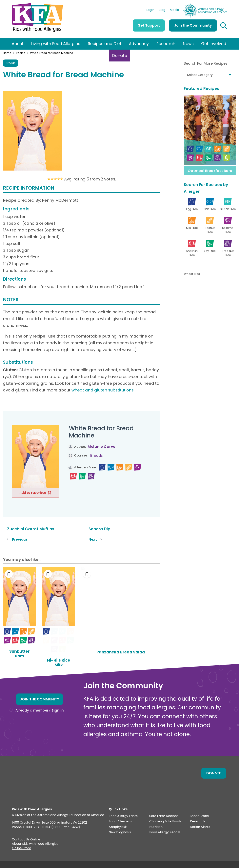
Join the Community (193, 25)
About (18, 44)
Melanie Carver (102, 446)
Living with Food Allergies (56, 44)
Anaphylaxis (118, 818)
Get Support (149, 25)
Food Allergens (120, 813)
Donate (120, 56)
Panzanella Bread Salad (136, 654)
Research (166, 44)
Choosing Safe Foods (165, 813)
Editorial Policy (136, 860)
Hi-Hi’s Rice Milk (82, 651)
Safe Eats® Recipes (164, 807)
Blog (162, 10)
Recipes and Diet (105, 44)
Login (150, 10)
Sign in (58, 701)
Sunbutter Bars (27, 651)
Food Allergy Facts (123, 807)
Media (174, 10)
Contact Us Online (26, 831)
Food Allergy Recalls (165, 824)
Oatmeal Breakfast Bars (210, 171)
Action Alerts (200, 818)
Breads (11, 63)
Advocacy (139, 44)
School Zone (199, 807)
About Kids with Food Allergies (35, 835)
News (188, 44)
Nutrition (156, 818)
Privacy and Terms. (115, 860)
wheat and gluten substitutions (103, 390)
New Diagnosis (120, 824)
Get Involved (214, 44)
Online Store (21, 840)
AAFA (223, 5)
